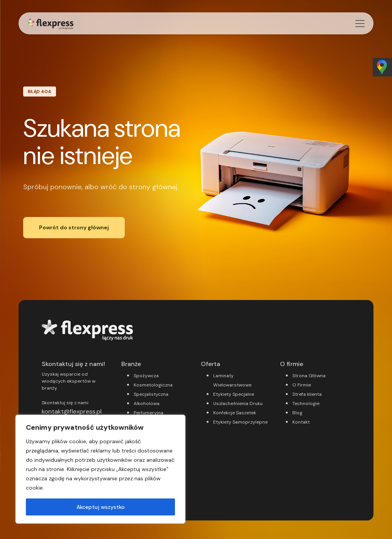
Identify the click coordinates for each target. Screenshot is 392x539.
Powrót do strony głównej (74, 227)
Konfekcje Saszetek (235, 413)
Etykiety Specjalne (234, 394)
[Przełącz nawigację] (360, 24)
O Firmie (302, 385)
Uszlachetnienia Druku (238, 403)
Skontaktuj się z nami (65, 403)
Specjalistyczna (151, 394)
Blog (297, 413)
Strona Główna (309, 376)
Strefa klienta (307, 394)
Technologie (306, 403)
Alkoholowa (147, 403)
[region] (100, 469)
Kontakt (301, 422)
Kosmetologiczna (153, 385)
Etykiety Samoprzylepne (240, 422)
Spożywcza (146, 376)
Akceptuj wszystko (101, 507)
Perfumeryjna (148, 413)
